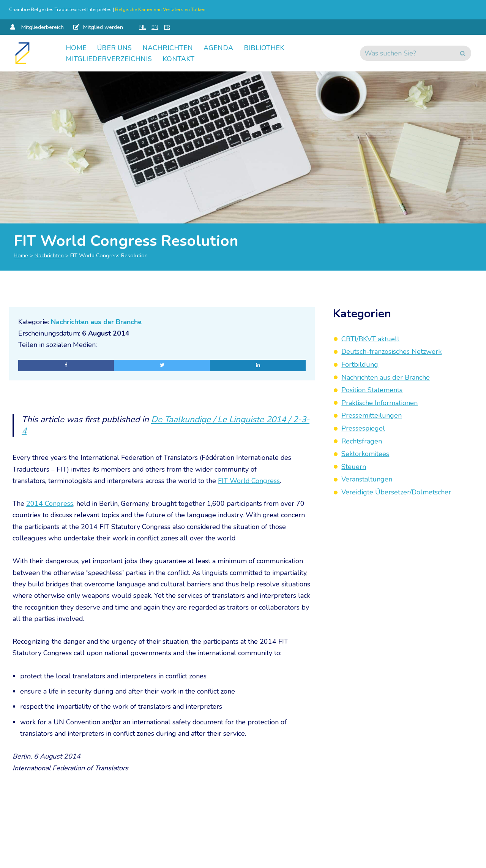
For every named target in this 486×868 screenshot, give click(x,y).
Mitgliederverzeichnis (109, 59)
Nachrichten (168, 48)
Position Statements (372, 390)
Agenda (218, 48)
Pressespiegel (363, 428)
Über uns (114, 48)
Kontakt (178, 59)
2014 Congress (50, 505)
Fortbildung (360, 364)
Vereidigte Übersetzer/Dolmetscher (396, 492)
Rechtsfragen (362, 441)
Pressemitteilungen (372, 415)
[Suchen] (407, 53)
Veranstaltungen (367, 479)
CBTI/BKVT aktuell (370, 339)
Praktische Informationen (379, 403)
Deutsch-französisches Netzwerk (391, 352)
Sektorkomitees (365, 454)
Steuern (354, 467)
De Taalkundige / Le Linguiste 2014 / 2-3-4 (163, 426)
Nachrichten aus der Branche (97, 322)
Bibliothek (264, 48)
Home (76, 48)
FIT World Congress (250, 482)
